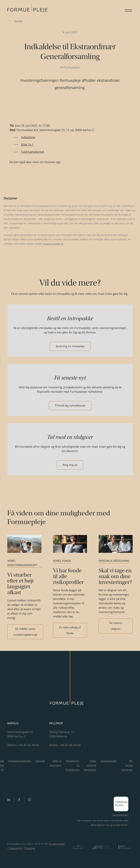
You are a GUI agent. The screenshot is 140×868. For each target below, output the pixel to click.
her (58, 162)
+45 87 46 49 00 (28, 745)
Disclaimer (30, 848)
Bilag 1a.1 (27, 144)
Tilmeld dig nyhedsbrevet (70, 406)
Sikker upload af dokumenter (90, 765)
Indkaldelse (28, 137)
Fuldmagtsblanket (33, 152)
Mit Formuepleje (120, 815)
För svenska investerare (127, 765)
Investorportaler (109, 761)
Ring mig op (70, 465)
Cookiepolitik (15, 848)
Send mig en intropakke (70, 346)
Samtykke (40, 761)
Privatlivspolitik (57, 844)
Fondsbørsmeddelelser (20, 761)
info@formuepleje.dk (53, 244)
